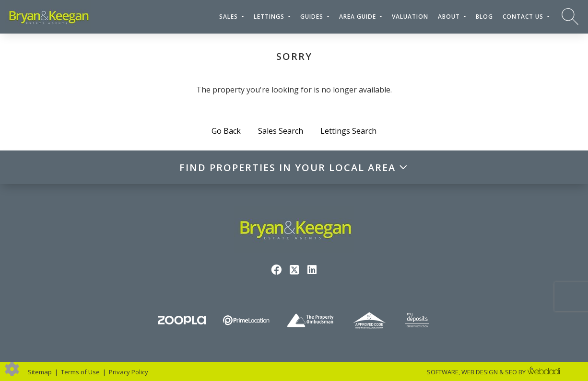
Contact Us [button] (524, 17)
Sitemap (40, 372)
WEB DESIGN (480, 372)
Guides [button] (313, 17)
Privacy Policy (129, 372)
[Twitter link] (294, 269)
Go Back (226, 131)
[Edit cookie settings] (12, 368)
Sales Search (281, 131)
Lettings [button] (270, 17)
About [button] (450, 17)
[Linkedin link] (312, 269)
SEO (511, 372)
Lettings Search (348, 131)
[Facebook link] (276, 269)
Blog (484, 17)
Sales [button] (229, 17)
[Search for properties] (570, 16)
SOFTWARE (443, 372)
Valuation (410, 17)
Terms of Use (80, 372)
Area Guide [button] (359, 17)
